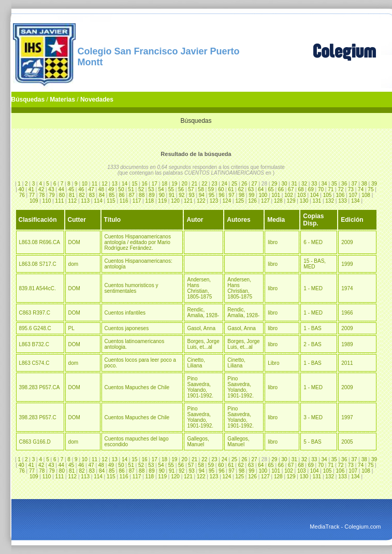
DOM (74, 242)
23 (214, 184)
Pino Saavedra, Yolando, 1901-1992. (200, 387)
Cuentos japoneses (127, 328)
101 (276, 195)
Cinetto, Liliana (196, 363)
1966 (347, 313)
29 (274, 184)
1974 (347, 288)
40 (21, 189)
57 (191, 189)
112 (72, 201)
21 (194, 184)
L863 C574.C (34, 363)
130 (304, 201)
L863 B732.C (34, 344)
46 (81, 189)
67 (291, 189)
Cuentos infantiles (125, 313)
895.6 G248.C (35, 328)
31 (294, 184)
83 (92, 195)
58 (201, 189)
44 (61, 189)
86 (122, 195)
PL (71, 328)
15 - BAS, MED (315, 264)
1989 (347, 344)
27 (255, 184)
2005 (347, 442)
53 (151, 189)
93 (191, 195)
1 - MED (313, 288)
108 (366, 195)
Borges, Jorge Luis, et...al (203, 344)
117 (137, 201)
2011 (347, 363)
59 (211, 189)
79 (52, 195)
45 (71, 189)
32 (304, 184)
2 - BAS (312, 344)
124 (227, 201)
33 (314, 184)
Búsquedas (28, 100)
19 (174, 184)
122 (201, 201)
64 (261, 189)
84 (102, 195)
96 (221, 195)
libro (273, 242)
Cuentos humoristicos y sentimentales (132, 288)
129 (291, 201)
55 (171, 189)
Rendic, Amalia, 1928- (203, 312)
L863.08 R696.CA (40, 242)
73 (351, 189)
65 (271, 189)
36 (344, 184)
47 (91, 189)
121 (188, 201)
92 (182, 195)
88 (142, 195)
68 (301, 189)
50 (121, 189)
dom (73, 264)
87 (132, 195)
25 (234, 184)
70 (321, 189)
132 (330, 201)
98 (242, 195)
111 (60, 201)
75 (371, 189)
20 (185, 184)
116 (124, 201)
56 (181, 189)
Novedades (97, 100)
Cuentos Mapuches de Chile (137, 387)
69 (311, 189)
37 (354, 184)
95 (212, 195)
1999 (347, 264)
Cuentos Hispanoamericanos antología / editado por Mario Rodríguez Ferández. (138, 242)
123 (214, 201)
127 (265, 201)
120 (175, 201)
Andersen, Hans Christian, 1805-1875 (199, 288)
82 (82, 195)
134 (355, 201)
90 (162, 195)
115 (111, 201)
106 (340, 195)
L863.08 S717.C (38, 264)
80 (62, 195)
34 (324, 184)
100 (263, 195)
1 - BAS (312, 328)
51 (131, 189)
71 (331, 189)
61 (231, 189)
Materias (62, 100)
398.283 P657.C (38, 417)
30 (284, 184)
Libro (273, 363)
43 (51, 189)
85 (112, 195)
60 (221, 189)
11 (95, 184)
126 (252, 201)
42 (41, 189)
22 (204, 184)
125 (239, 201)
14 (125, 184)
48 (101, 189)
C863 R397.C (35, 313)
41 (31, 189)
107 (353, 195)
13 (115, 184)
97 (232, 195)
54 (161, 189)
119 (162, 201)
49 (111, 189)
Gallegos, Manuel (198, 442)
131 (317, 201)
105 (328, 195)
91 (172, 195)
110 (47, 201)
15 (134, 184)
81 (72, 195)
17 (155, 184)
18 (164, 184)
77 (32, 195)
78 (42, 195)
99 (251, 195)
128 (278, 201)
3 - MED (313, 417)
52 (141, 189)
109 (34, 201)
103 (302, 195)
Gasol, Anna (201, 328)
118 (150, 201)
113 (85, 201)
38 (364, 184)
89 (151, 195)
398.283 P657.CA (40, 387)
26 (244, 184)
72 (341, 189)
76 (22, 195)
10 (85, 184)
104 (315, 195)
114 (98, 201)
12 (104, 184)
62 (241, 189)
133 (343, 201)
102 (289, 195)
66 (281, 189)
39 (374, 184)
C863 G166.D (35, 442)
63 (251, 189)
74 (361, 189)
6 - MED (313, 242)
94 (202, 195)
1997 (347, 417)
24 (224, 184)
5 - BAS (312, 442)
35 (334, 184)
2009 (347, 242)
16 (144, 184)
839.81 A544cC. (38, 288)
